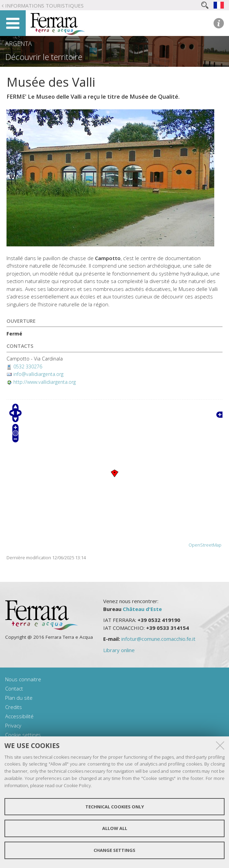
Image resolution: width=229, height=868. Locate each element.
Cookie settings (23, 735)
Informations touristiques (44, 5)
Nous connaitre (23, 679)
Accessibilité (19, 716)
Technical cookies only (115, 807)
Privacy (13, 725)
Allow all (115, 828)
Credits (14, 707)
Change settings (114, 850)
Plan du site (19, 698)
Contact (14, 688)
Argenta (19, 44)
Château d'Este (142, 609)
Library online (119, 650)
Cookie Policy (77, 785)
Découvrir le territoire (44, 57)
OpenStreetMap (205, 545)
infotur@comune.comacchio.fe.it (158, 639)
